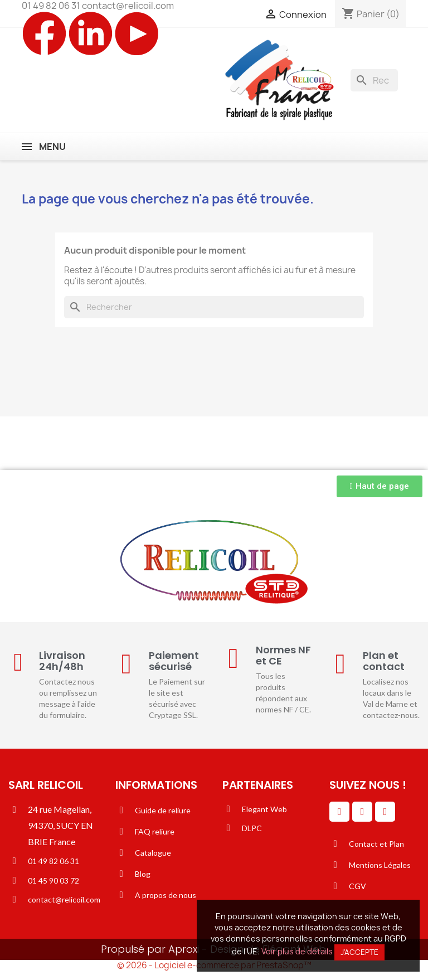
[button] (380, 486)
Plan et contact (384, 661)
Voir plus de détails (297, 951)
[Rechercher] (374, 80)
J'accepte (359, 952)
